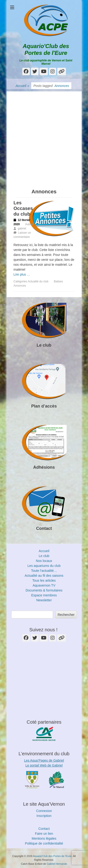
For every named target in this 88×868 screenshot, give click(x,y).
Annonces (20, 286)
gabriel (22, 228)
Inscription (44, 816)
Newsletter (44, 600)
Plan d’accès (44, 406)
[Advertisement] (44, 135)
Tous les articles (44, 580)
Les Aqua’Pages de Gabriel (44, 760)
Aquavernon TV (44, 585)
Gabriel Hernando (57, 864)
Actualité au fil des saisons (44, 576)
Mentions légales (44, 838)
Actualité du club (38, 281)
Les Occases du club (23, 208)
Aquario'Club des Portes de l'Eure (46, 49)
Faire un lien (44, 834)
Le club (44, 345)
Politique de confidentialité (44, 843)
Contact (44, 528)
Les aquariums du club (44, 566)
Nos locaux (44, 561)
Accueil (23, 86)
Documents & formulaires (44, 590)
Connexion (44, 811)
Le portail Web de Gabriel (44, 765)
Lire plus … (22, 274)
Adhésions (44, 467)
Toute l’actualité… (44, 571)
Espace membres (44, 595)
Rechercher (66, 615)
